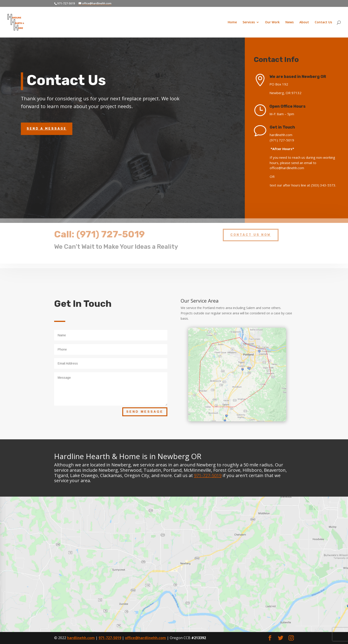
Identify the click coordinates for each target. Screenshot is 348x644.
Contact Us (323, 22)
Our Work (272, 22)
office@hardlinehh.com (145, 638)
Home (232, 22)
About (304, 22)
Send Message (145, 412)
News (290, 22)
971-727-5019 (208, 475)
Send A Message (47, 129)
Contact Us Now (251, 231)
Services (249, 22)
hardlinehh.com (81, 638)
